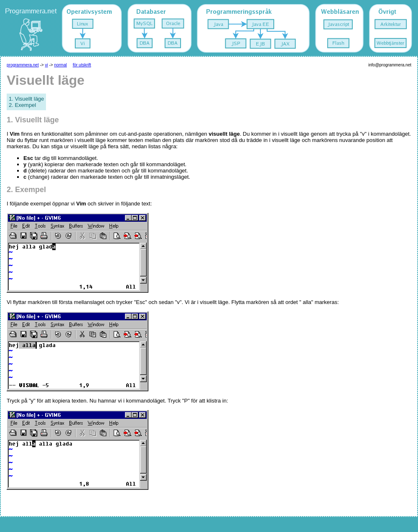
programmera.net (23, 65)
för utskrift (82, 65)
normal (60, 65)
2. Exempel (22, 105)
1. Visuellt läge (26, 99)
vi (46, 65)
